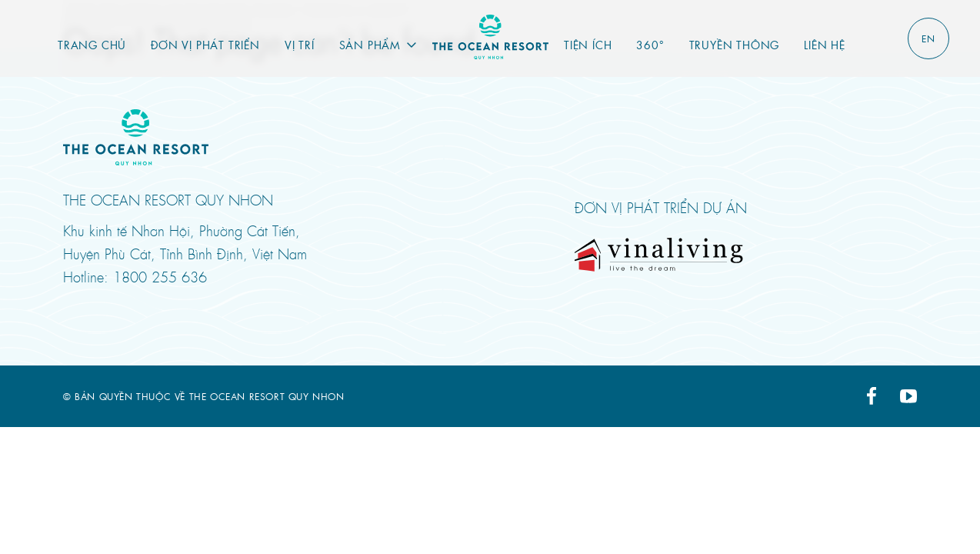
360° (650, 45)
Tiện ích (588, 45)
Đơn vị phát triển (205, 45)
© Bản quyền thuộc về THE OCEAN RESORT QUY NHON (204, 396)
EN (928, 38)
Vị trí (300, 45)
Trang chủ (92, 45)
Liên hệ (825, 45)
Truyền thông (735, 45)
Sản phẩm (370, 45)
